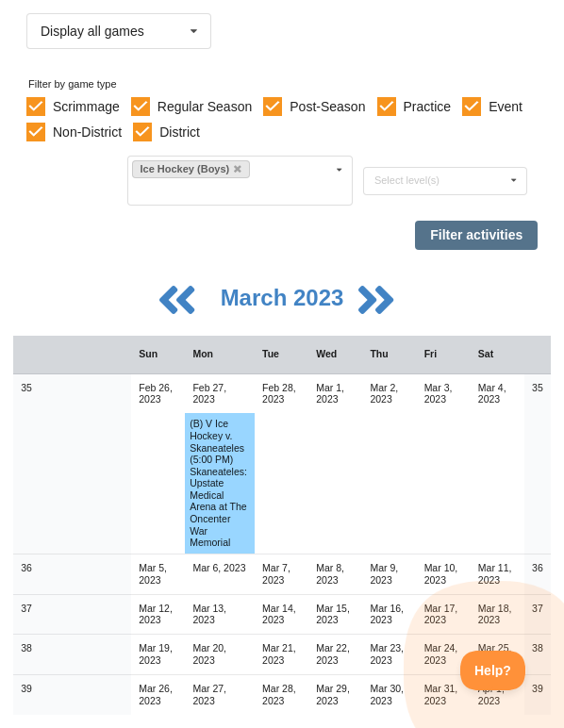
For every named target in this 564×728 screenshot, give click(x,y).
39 (26, 688)
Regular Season (205, 107)
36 (26, 568)
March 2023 (285, 298)
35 (26, 388)
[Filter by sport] (232, 191)
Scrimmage (86, 107)
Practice (428, 107)
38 (26, 648)
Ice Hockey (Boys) (191, 169)
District (180, 132)
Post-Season (327, 107)
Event (506, 107)
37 (26, 608)
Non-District (87, 132)
